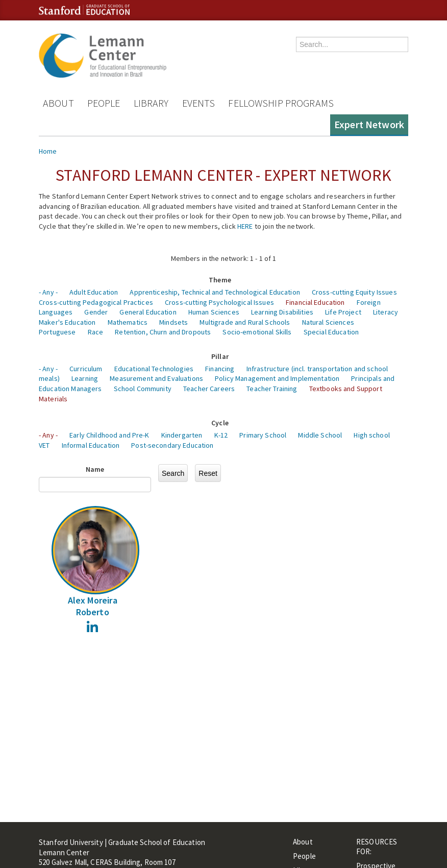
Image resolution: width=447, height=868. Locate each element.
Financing (220, 369)
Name (95, 469)
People (104, 103)
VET (44, 445)
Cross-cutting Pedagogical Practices (96, 302)
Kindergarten (182, 435)
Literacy (386, 312)
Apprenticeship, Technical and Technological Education (215, 292)
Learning (85, 378)
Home (48, 151)
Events (199, 103)
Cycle (220, 423)
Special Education (331, 332)
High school (372, 435)
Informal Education (91, 445)
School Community (143, 389)
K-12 (221, 435)
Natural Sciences (328, 322)
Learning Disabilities (282, 312)
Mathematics (128, 322)
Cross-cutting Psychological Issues (219, 302)
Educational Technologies (154, 369)
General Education (148, 312)
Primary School (263, 435)
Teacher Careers (209, 389)
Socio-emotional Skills (257, 332)
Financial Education (315, 302)
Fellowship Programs (281, 103)
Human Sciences (214, 312)
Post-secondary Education (172, 445)
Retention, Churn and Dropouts (163, 332)
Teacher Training (272, 389)
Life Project (343, 312)
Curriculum (86, 369)
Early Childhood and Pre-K (109, 435)
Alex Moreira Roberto (93, 606)
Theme (220, 280)
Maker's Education (67, 322)
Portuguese (57, 332)
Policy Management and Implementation (277, 378)
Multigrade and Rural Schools (245, 322)
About (58, 103)
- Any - (48, 292)
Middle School (320, 435)
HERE (245, 226)
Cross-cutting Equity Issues (354, 292)
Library (151, 103)
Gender (96, 312)
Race (96, 332)
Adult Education (94, 292)
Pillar (220, 356)
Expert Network (369, 124)
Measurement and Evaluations (156, 378)
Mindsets (173, 322)
